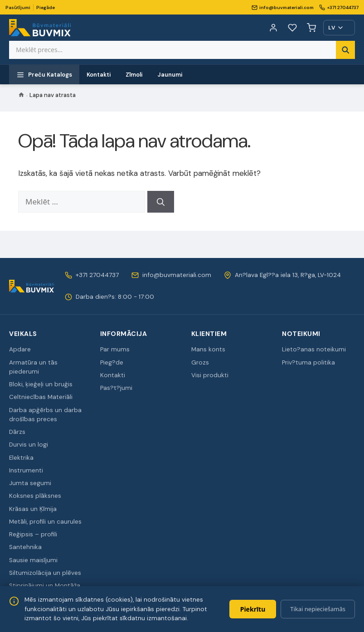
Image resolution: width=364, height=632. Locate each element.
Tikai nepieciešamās (318, 609)
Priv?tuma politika (308, 362)
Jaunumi (170, 75)
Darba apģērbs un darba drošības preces (45, 415)
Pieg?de (112, 362)
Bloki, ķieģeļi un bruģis (41, 384)
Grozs (200, 362)
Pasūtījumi (18, 7)
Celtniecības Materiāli (41, 397)
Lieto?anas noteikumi (314, 349)
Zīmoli (134, 75)
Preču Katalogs (44, 75)
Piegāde (46, 7)
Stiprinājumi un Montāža (45, 586)
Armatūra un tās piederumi (33, 367)
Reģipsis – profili (33, 534)
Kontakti (99, 75)
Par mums (115, 349)
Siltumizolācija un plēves (45, 573)
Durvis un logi (29, 445)
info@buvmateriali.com (283, 7)
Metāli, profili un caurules (45, 522)
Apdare (20, 349)
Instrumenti (26, 470)
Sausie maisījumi (33, 560)
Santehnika (25, 547)
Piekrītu (253, 609)
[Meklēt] (161, 202)
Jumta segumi (30, 483)
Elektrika (21, 458)
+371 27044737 (339, 7)
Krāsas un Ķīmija (33, 509)
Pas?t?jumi (116, 388)
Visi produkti (210, 375)
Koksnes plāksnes (35, 496)
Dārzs (17, 432)
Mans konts (208, 349)
